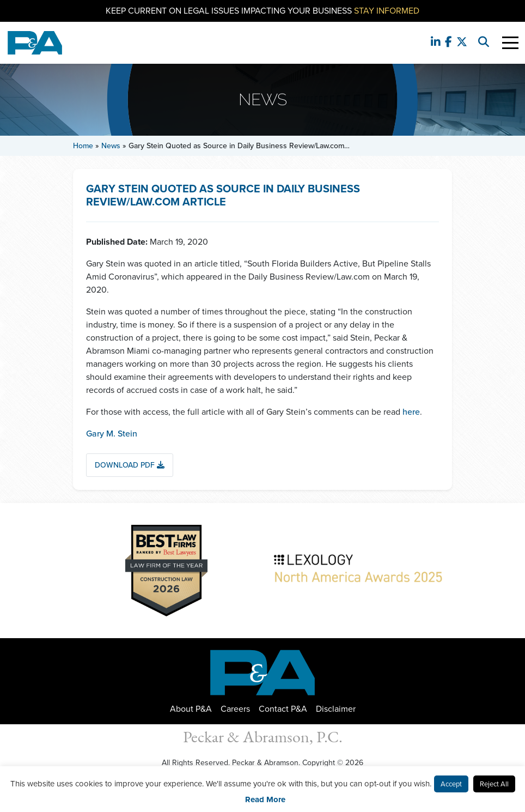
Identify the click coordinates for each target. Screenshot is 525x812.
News (111, 146)
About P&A (191, 709)
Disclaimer (336, 709)
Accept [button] (451, 784)
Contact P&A (283, 709)
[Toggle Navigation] (510, 43)
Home (83, 146)
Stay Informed (387, 11)
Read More (265, 799)
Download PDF (130, 465)
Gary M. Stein (112, 434)
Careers (235, 709)
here (411, 412)
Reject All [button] (494, 784)
